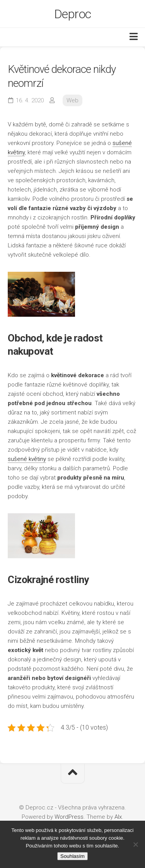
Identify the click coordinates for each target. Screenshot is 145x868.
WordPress (69, 817)
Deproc (73, 14)
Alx (118, 817)
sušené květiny (27, 459)
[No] (135, 844)
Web (72, 100)
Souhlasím (72, 856)
